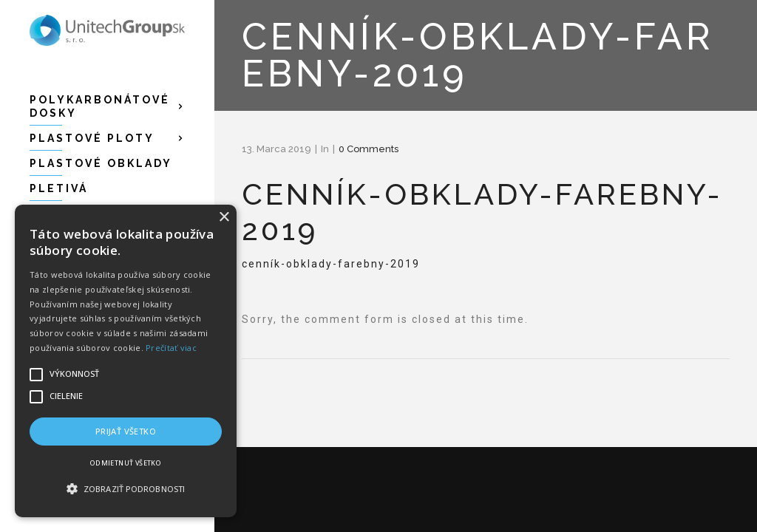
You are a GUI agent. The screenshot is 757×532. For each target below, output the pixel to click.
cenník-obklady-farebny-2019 (331, 264)
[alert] (126, 361)
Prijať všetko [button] (126, 431)
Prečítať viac (171, 348)
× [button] (224, 218)
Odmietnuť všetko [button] (126, 463)
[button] (126, 489)
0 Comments (369, 149)
